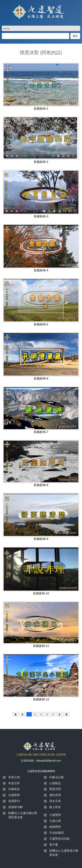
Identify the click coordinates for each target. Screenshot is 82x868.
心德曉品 (55, 783)
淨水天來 (55, 801)
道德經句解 (15, 807)
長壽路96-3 (41, 216)
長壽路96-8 (41, 485)
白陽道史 (14, 789)
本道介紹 (14, 777)
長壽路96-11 (41, 646)
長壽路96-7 (41, 432)
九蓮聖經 (55, 815)
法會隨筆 (14, 795)
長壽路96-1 (41, 109)
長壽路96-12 (41, 699)
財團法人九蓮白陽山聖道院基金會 (23, 815)
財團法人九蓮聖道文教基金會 (64, 853)
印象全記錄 (57, 777)
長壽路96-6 (41, 379)
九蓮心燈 (55, 821)
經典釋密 (55, 827)
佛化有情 (55, 795)
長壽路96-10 (41, 593)
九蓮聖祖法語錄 (59, 839)
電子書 (54, 845)
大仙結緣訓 (57, 833)
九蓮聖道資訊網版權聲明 (41, 771)
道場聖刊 (14, 801)
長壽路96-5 (41, 324)
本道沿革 (14, 783)
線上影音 (55, 807)
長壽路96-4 (41, 270)
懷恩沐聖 (55, 789)
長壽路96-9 (41, 539)
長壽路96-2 (41, 162)
